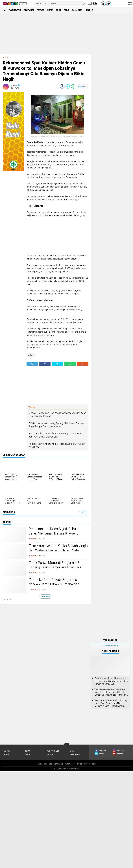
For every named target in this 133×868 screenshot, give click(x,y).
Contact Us (58, 764)
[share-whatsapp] (73, 86)
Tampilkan (83, 512)
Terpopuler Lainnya (110, 646)
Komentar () (83, 86)
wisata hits (29, 10)
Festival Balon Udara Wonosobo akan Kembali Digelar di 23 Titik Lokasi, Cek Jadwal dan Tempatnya (111, 692)
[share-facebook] (62, 86)
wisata (50, 10)
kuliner (8, 58)
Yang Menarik (15, 10)
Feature (40, 10)
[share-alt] (32, 364)
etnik (58, 10)
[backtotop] (67, 745)
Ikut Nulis (48, 764)
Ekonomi (90, 10)
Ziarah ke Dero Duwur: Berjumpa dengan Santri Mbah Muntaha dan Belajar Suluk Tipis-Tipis (54, 584)
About (40, 764)
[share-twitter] (68, 86)
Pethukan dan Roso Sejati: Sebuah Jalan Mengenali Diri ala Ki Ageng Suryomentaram (54, 533)
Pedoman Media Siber (74, 764)
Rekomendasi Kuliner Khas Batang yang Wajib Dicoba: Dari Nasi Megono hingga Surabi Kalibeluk (111, 703)
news (27, 754)
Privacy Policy (90, 764)
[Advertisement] (66, 33)
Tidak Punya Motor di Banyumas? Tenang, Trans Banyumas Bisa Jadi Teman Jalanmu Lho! (55, 567)
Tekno (66, 10)
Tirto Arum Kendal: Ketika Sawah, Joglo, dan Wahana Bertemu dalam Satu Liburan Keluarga (59, 550)
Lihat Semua (46, 597)
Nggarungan (78, 10)
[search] (60, 4)
